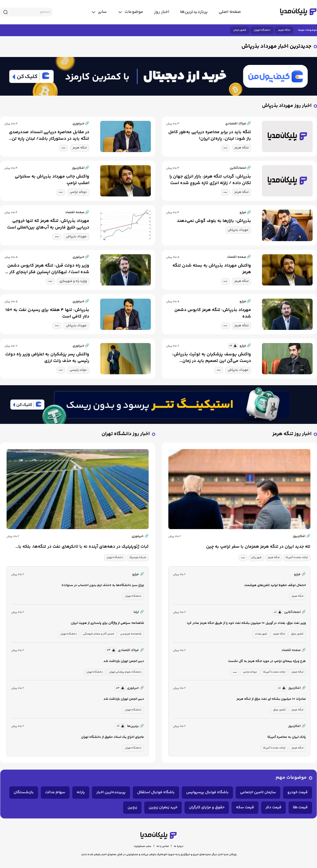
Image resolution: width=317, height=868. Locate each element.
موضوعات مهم (291, 778)
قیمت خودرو (298, 792)
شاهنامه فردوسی (131, 634)
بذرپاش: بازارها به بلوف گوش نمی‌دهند (214, 221)
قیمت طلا (300, 807)
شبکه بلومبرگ (138, 558)
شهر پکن (256, 558)
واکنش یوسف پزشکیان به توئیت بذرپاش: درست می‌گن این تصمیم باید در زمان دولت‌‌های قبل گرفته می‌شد (212, 358)
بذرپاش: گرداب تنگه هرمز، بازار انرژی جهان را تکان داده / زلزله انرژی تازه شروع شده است (210, 180)
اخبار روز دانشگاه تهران (126, 434)
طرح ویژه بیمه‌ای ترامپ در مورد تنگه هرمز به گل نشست (267, 661)
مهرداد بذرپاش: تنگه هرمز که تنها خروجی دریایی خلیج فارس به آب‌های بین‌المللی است (48, 224)
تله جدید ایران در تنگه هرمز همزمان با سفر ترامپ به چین (258, 547)
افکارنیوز (302, 536)
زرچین (132, 807)
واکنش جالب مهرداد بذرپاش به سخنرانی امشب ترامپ (52, 180)
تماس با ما (163, 846)
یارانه (81, 792)
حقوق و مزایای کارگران (207, 807)
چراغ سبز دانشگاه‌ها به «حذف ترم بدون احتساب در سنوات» (103, 585)
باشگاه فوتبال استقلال (156, 792)
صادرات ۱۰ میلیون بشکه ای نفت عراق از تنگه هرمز (271, 699)
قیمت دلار (273, 807)
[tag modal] (225, 148)
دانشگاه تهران (262, 30)
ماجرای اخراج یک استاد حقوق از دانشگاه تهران (113, 737)
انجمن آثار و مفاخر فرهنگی (99, 634)
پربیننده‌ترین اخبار (111, 792)
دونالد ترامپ (78, 192)
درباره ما (179, 846)
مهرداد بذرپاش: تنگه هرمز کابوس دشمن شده (213, 313)
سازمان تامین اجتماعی (258, 792)
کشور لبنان (240, 30)
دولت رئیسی (78, 370)
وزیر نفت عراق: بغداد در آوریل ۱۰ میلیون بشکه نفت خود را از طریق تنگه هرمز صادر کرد (246, 623)
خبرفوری (140, 536)
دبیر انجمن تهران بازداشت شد (124, 661)
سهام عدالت (55, 792)
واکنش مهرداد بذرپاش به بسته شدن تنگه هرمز (212, 269)
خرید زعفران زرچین (163, 807)
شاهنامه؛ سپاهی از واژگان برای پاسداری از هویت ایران (107, 623)
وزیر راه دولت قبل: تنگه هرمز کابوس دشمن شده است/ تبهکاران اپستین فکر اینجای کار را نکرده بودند (47, 269)
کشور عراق (297, 634)
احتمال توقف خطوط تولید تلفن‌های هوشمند (275, 585)
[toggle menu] (130, 12)
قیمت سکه (245, 807)
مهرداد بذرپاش (238, 230)
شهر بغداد (261, 634)
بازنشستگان (24, 792)
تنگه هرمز (284, 30)
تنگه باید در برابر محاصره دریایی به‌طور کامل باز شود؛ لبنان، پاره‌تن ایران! (210, 136)
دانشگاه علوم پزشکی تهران (125, 672)
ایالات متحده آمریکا (297, 558)
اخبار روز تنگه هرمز (292, 434)
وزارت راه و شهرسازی (73, 281)
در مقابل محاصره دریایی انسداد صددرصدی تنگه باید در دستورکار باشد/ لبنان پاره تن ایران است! (49, 136)
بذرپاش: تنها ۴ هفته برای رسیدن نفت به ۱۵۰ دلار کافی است (47, 313)
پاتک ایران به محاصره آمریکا (287, 737)
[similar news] (233, 346)
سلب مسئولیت (143, 846)
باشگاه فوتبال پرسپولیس (207, 792)
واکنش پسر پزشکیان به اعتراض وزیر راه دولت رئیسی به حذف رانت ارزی (47, 358)
